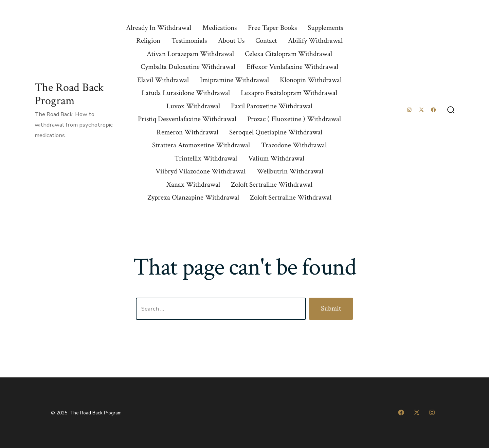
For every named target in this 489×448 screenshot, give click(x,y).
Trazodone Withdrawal (294, 145)
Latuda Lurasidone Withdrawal (186, 93)
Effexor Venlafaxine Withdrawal (292, 67)
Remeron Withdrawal (187, 132)
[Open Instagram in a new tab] (409, 110)
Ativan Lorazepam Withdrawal (190, 54)
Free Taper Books (272, 28)
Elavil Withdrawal (163, 80)
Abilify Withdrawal (315, 41)
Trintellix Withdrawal (206, 158)
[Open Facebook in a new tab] (433, 110)
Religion (148, 41)
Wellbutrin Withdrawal (290, 171)
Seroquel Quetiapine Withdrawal (276, 132)
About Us (231, 41)
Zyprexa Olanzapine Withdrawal (193, 197)
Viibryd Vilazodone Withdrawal (201, 171)
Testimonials (189, 41)
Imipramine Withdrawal (234, 80)
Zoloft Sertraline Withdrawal (272, 184)
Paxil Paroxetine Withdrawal (272, 106)
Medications (220, 28)
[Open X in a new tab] (421, 110)
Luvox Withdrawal (193, 106)
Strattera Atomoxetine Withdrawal (201, 145)
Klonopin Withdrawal (311, 80)
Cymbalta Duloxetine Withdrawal (188, 67)
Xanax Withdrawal (193, 184)
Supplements (325, 28)
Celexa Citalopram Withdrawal (288, 54)
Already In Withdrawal (159, 28)
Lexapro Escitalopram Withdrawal (289, 93)
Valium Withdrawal (276, 158)
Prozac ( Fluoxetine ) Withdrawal (294, 119)
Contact (266, 41)
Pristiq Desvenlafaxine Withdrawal (187, 119)
